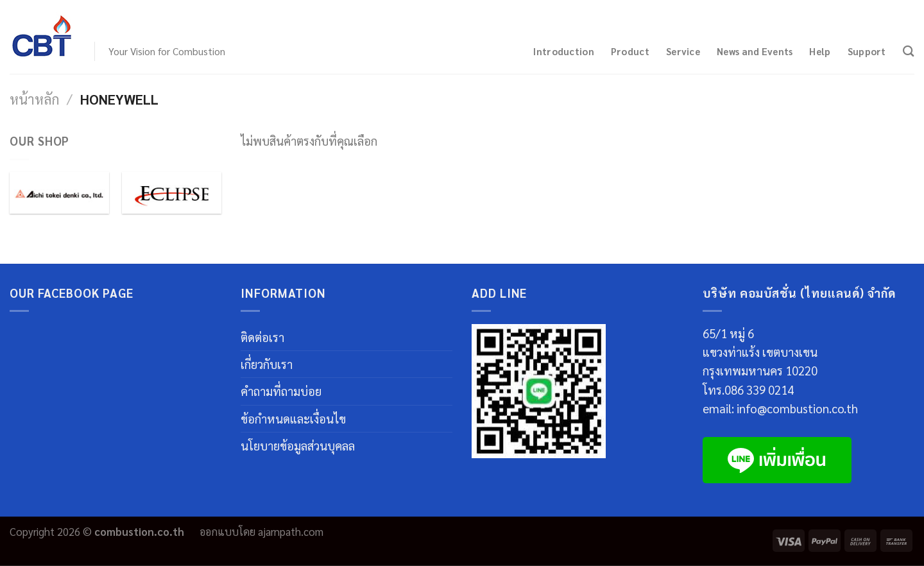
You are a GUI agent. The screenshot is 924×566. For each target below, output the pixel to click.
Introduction (564, 51)
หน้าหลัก (35, 99)
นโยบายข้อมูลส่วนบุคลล (298, 445)
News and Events (755, 51)
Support (867, 51)
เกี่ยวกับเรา (267, 364)
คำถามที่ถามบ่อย (281, 391)
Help (820, 51)
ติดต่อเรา (262, 337)
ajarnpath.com (291, 531)
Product (630, 51)
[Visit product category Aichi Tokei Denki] (59, 193)
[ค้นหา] (909, 51)
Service (683, 51)
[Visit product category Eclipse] (172, 193)
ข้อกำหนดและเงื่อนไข (293, 418)
